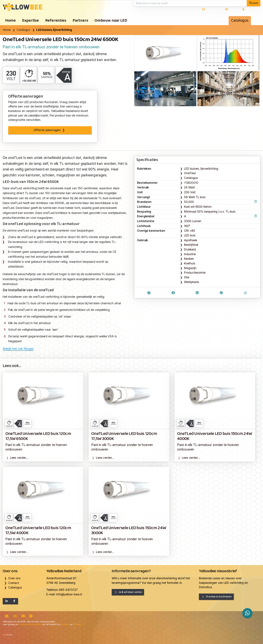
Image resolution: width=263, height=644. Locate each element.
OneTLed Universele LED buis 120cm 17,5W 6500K (38, 436)
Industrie (190, 254)
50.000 (189, 202)
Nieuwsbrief (210, 9)
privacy (65, 624)
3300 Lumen (193, 221)
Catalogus (240, 21)
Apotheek (190, 240)
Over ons (217, 21)
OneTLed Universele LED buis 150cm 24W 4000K (215, 436)
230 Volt (190, 192)
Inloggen (231, 9)
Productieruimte (195, 273)
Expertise (31, 21)
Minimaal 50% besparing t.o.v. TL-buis (210, 212)
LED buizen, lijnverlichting (54, 30)
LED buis (190, 235)
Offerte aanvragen (47, 130)
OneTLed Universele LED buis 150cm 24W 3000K (129, 530)
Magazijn (190, 268)
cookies (77, 624)
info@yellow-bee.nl (69, 594)
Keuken (189, 259)
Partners (80, 21)
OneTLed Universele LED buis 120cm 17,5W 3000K (124, 436)
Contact (14, 583)
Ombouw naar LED (111, 21)
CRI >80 (189, 231)
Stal (187, 277)
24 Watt (189, 187)
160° (187, 226)
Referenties (56, 21)
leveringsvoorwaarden (30, 624)
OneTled (190, 173)
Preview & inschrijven (219, 597)
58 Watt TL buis (195, 197)
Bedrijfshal (191, 245)
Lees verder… (19, 458)
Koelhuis (190, 263)
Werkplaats (191, 282)
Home (11, 21)
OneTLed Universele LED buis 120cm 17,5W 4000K (38, 530)
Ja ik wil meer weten (130, 592)
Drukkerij (190, 249)
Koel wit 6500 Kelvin (198, 207)
